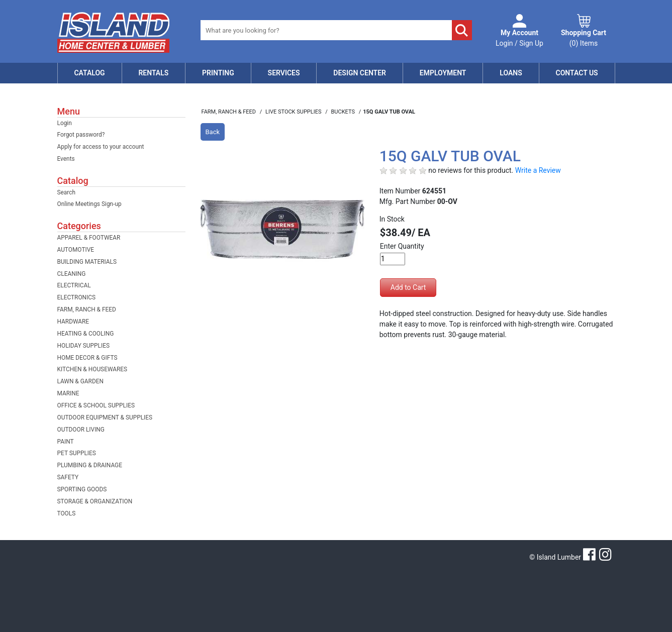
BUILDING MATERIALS (87, 262)
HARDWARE (73, 322)
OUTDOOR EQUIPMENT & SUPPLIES (105, 417)
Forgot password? (81, 135)
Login (65, 123)
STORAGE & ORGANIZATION (95, 501)
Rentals (153, 73)
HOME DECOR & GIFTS (87, 358)
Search (67, 192)
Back (213, 132)
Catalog (89, 73)
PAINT (66, 442)
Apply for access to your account (101, 147)
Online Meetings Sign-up (89, 204)
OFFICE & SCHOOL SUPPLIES (96, 405)
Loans (511, 73)
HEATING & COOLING (86, 334)
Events (66, 159)
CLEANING (72, 274)
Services (284, 73)
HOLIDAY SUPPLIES (84, 346)
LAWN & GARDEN (80, 381)
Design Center (360, 73)
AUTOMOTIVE (76, 250)
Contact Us (577, 73)
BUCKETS (344, 112)
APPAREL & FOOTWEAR (89, 238)
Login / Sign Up (519, 37)
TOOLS (67, 513)
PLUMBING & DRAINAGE (90, 465)
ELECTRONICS (77, 297)
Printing (218, 73)
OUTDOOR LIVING (81, 430)
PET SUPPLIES (77, 453)
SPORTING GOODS (82, 489)
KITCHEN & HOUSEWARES (92, 369)
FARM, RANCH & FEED (87, 309)
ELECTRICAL (74, 285)
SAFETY (68, 477)
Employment (443, 73)
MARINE (68, 393)
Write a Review (538, 170)
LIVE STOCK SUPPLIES (294, 112)
